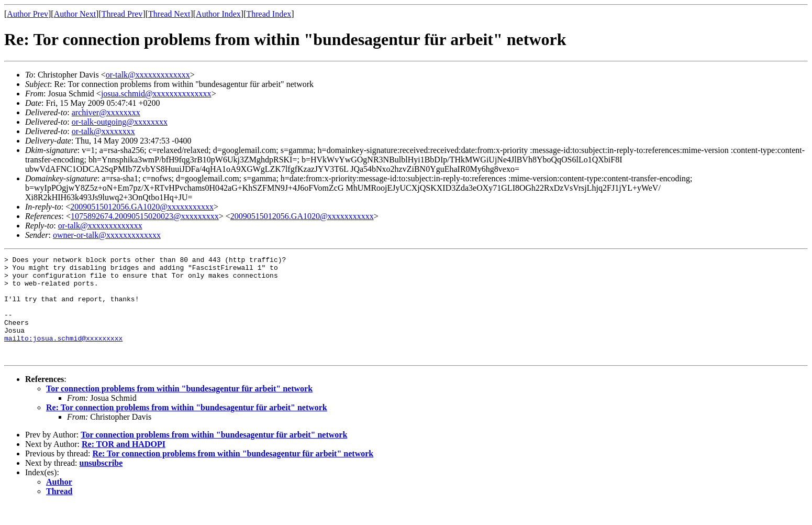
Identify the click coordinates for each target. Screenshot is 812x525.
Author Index (218, 14)
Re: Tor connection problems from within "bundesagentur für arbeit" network (187, 428)
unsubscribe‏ (101, 483)
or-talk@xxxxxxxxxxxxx (148, 75)
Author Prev (27, 14)
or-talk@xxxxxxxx (103, 131)
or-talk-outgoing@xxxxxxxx (120, 122)
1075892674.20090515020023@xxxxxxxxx (145, 216)
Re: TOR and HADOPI (124, 464)
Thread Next (169, 14)
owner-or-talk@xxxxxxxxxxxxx (107, 235)
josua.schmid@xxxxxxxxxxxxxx (156, 94)
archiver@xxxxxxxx (106, 112)
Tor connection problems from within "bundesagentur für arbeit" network (179, 409)
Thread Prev (122, 14)
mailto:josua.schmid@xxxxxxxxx (63, 355)
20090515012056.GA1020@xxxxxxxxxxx (142, 207)
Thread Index (269, 14)
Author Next (75, 14)
